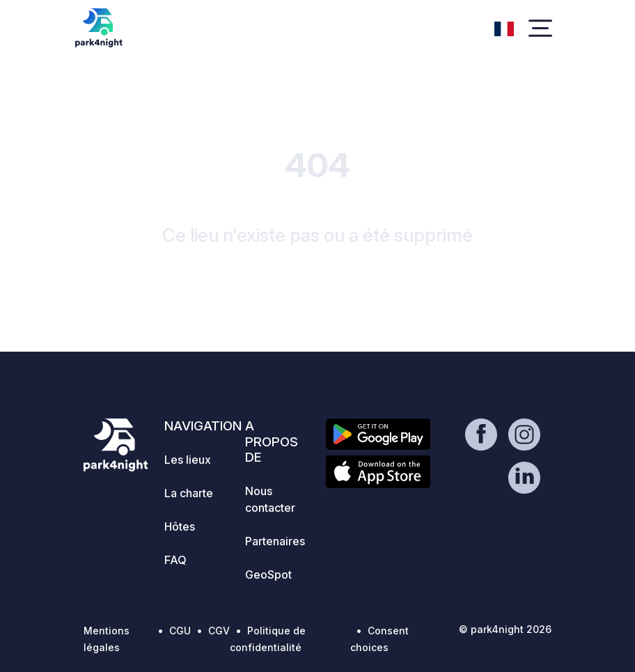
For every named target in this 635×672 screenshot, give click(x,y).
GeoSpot (268, 575)
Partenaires (275, 541)
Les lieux (188, 460)
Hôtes (180, 526)
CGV (219, 631)
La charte (189, 493)
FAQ (175, 560)
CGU (180, 631)
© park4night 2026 (505, 629)
